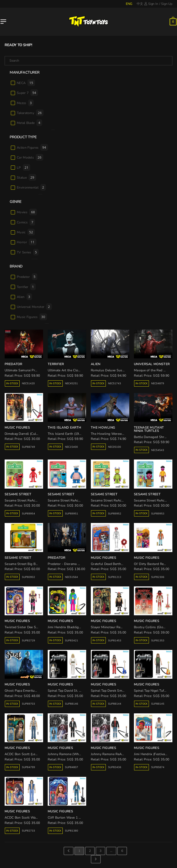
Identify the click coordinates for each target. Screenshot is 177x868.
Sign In (151, 4)
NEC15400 (71, 447)
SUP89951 (72, 514)
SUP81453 (115, 641)
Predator (27, 277)
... (111, 851)
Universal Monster (34, 307)
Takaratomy (30, 113)
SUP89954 (28, 514)
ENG (129, 4)
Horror (27, 242)
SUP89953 (158, 514)
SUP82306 (158, 577)
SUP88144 (115, 704)
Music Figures (32, 317)
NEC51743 (115, 383)
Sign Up (167, 4)
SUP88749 (28, 447)
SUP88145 (158, 704)
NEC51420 (28, 383)
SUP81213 (115, 577)
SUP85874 (158, 767)
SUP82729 (28, 641)
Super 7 (27, 93)
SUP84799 (28, 767)
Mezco (25, 103)
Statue (27, 177)
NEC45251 (71, 383)
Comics (26, 222)
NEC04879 (158, 383)
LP (24, 167)
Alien (24, 297)
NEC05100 (115, 447)
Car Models (30, 157)
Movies (27, 212)
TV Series (28, 252)
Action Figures (32, 147)
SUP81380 (72, 831)
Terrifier (26, 287)
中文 (140, 4)
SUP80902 (28, 577)
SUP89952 (115, 514)
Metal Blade (29, 123)
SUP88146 (72, 704)
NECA (26, 83)
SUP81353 (158, 641)
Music (26, 232)
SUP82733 (28, 831)
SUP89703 (28, 704)
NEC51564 (71, 577)
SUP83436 (115, 767)
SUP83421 (72, 641)
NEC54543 (158, 450)
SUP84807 (72, 767)
